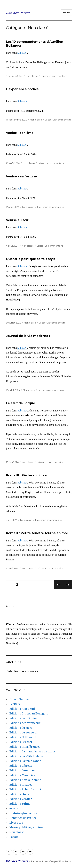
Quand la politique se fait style (31, 259)
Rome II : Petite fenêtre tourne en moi (37, 533)
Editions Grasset (21, 742)
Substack (22, 53)
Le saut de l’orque (21, 403)
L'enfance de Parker (23, 818)
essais (14, 808)
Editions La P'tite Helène (26, 756)
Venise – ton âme (20, 133)
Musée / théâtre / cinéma (26, 827)
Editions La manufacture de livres (33, 751)
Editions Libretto (21, 766)
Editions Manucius (22, 775)
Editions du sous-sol (23, 732)
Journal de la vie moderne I (28, 336)
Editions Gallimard (22, 737)
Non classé (32, 76)
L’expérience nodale (22, 89)
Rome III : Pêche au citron (27, 475)
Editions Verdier (21, 799)
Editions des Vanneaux (25, 723)
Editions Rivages (21, 785)
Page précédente (58, 589)
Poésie (14, 837)
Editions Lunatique (22, 770)
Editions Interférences (25, 747)
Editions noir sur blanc (25, 780)
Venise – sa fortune (21, 176)
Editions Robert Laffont (25, 789)
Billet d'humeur (20, 699)
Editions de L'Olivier (23, 718)
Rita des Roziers (18, 13)
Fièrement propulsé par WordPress (51, 861)
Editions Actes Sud (22, 709)
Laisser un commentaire (54, 76)
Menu (66, 12)
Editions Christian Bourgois (29, 713)
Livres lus (16, 823)
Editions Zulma (20, 804)
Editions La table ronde (25, 761)
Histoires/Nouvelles (23, 813)
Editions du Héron (22, 728)
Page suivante (67, 589)
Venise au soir (17, 220)
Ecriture (15, 704)
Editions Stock (19, 794)
